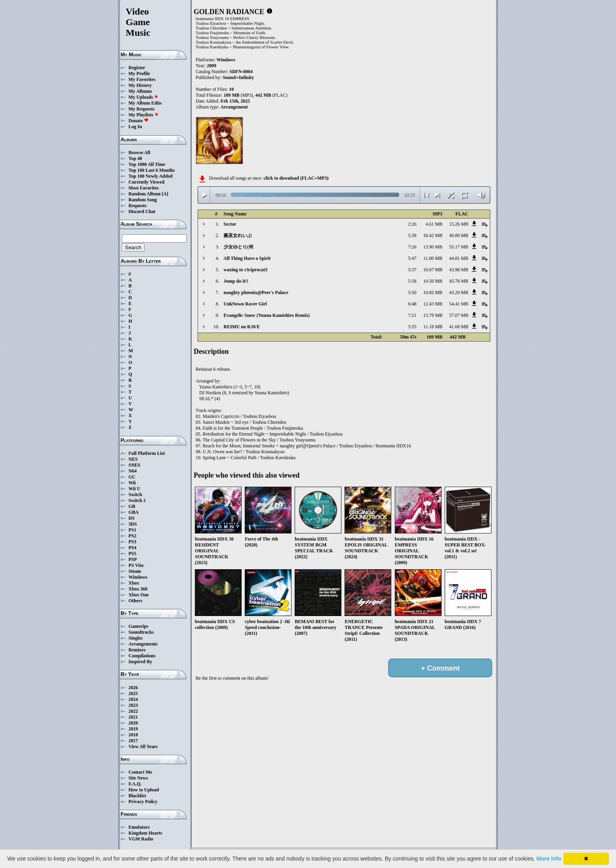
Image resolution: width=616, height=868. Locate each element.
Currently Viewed (146, 182)
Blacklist (137, 796)
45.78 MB (459, 281)
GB (132, 506)
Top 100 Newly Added (150, 176)
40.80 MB (459, 235)
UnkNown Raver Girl (245, 304)
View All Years (143, 747)
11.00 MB (433, 258)
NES (133, 459)
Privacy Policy (143, 802)
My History (140, 85)
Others (135, 601)
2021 (133, 717)
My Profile (139, 74)
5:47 (412, 258)
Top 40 (135, 158)
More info (549, 859)
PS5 (132, 554)
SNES (134, 465)
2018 (133, 735)
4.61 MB (434, 224)
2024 (133, 699)
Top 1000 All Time (147, 164)
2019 (133, 729)
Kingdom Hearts (145, 833)
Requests (137, 206)
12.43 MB (433, 304)
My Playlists (144, 115)
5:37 (412, 270)
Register (137, 68)
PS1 (132, 530)
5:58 (412, 281)
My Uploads (143, 97)
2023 (133, 705)
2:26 (412, 224)
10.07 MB (433, 270)
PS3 (132, 542)
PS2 (132, 536)
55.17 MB (459, 247)
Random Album (145, 194)
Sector (230, 224)
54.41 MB (459, 304)
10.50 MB (433, 281)
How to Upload (144, 790)
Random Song (143, 200)
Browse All (139, 153)
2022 (133, 711)
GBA (134, 512)
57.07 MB (459, 315)
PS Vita (136, 565)
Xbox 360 (138, 589)
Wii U (134, 489)
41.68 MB (459, 327)
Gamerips (138, 626)
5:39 (412, 235)
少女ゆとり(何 (238, 247)
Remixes (137, 650)
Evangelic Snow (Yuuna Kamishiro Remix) (267, 315)
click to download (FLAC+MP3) (296, 178)
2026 (133, 688)
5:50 (412, 292)
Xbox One (139, 595)
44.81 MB (459, 258)
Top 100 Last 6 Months (152, 170)
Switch (135, 495)
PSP (133, 559)
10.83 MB (433, 292)
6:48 (412, 304)
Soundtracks (141, 632)
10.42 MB (433, 235)
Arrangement (234, 107)
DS (131, 518)
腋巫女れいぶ (238, 235)
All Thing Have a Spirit (247, 258)
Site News (138, 778)
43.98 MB (459, 270)
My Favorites (142, 79)
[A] (165, 194)
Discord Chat (142, 211)
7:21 (412, 315)
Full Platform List (147, 453)
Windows (138, 577)
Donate (138, 121)
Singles (136, 638)
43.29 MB (459, 292)
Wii (132, 483)
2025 (133, 693)
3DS (133, 524)
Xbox (134, 583)
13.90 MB (433, 247)
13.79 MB (433, 315)
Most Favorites (144, 188)
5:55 (412, 327)
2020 (133, 723)
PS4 (132, 548)
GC (132, 477)
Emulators (139, 827)
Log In (135, 127)
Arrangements (143, 644)
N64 (133, 471)
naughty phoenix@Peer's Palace (256, 292)
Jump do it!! (236, 281)
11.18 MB (433, 327)
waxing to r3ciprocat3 (246, 270)
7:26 (412, 247)
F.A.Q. (135, 784)
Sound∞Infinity (238, 77)
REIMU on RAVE (242, 327)
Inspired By (140, 662)
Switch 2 (137, 500)
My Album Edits (145, 103)
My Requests (141, 109)
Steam (135, 571)
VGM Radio (141, 839)
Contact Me (140, 772)
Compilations (142, 656)
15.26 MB (459, 224)
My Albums (140, 91)
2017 (133, 741)
